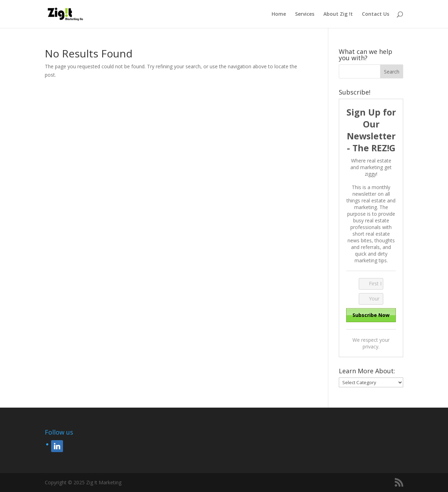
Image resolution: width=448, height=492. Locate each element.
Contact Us (376, 14)
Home (279, 14)
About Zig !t (338, 14)
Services (305, 14)
